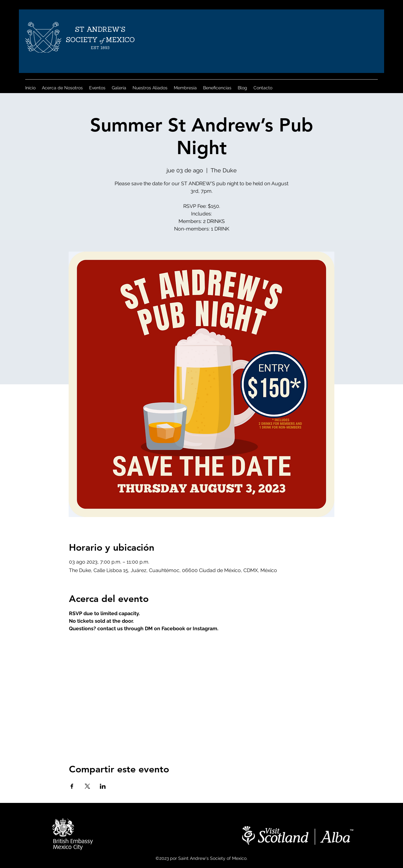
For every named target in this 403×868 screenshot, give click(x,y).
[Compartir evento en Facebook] (72, 786)
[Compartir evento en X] (87, 786)
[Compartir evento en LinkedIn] (103, 786)
